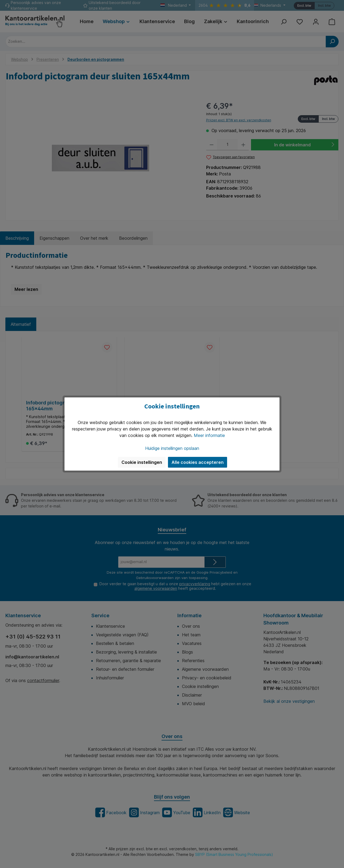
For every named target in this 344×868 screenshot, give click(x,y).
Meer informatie (209, 435)
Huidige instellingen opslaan (172, 448)
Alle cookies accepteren (198, 462)
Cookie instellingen (142, 462)
